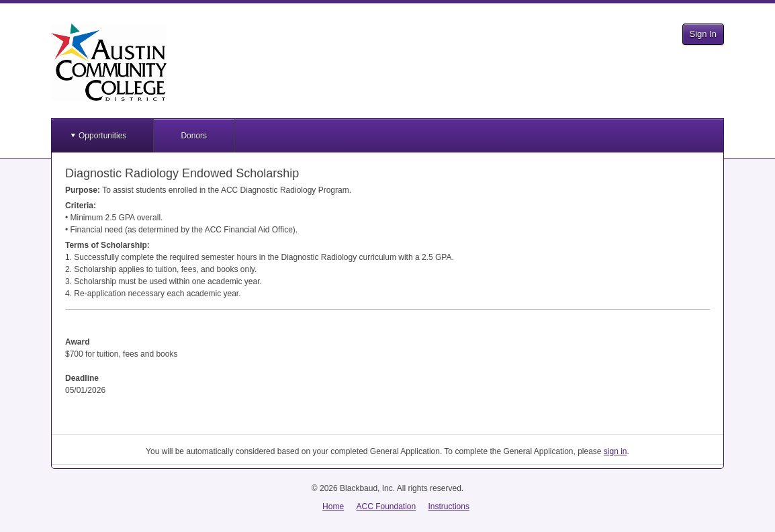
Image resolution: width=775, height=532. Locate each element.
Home (333, 506)
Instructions (449, 506)
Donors (194, 136)
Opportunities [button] (102, 136)
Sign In (703, 34)
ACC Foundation (386, 506)
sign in (616, 451)
